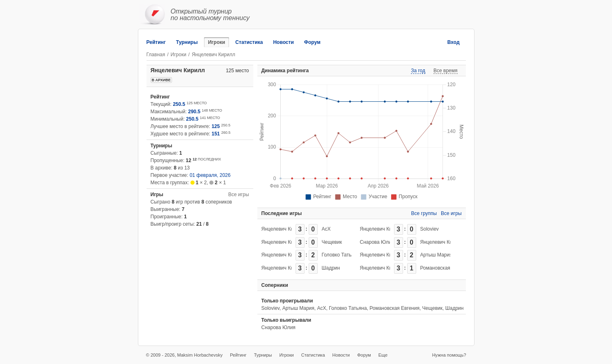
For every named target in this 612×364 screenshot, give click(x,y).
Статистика (249, 42)
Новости (283, 42)
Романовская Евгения (445, 268)
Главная (156, 55)
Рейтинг (156, 42)
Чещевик (332, 242)
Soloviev (430, 229)
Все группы (424, 213)
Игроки (217, 42)
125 (215, 126)
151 (216, 134)
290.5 (194, 112)
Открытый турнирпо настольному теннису (210, 15)
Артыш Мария (436, 255)
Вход (454, 42)
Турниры (187, 42)
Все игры (238, 195)
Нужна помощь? (449, 355)
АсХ (326, 229)
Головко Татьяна (341, 255)
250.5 (179, 104)
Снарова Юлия (377, 242)
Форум (312, 42)
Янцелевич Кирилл (283, 229)
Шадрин (331, 268)
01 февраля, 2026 (210, 175)
